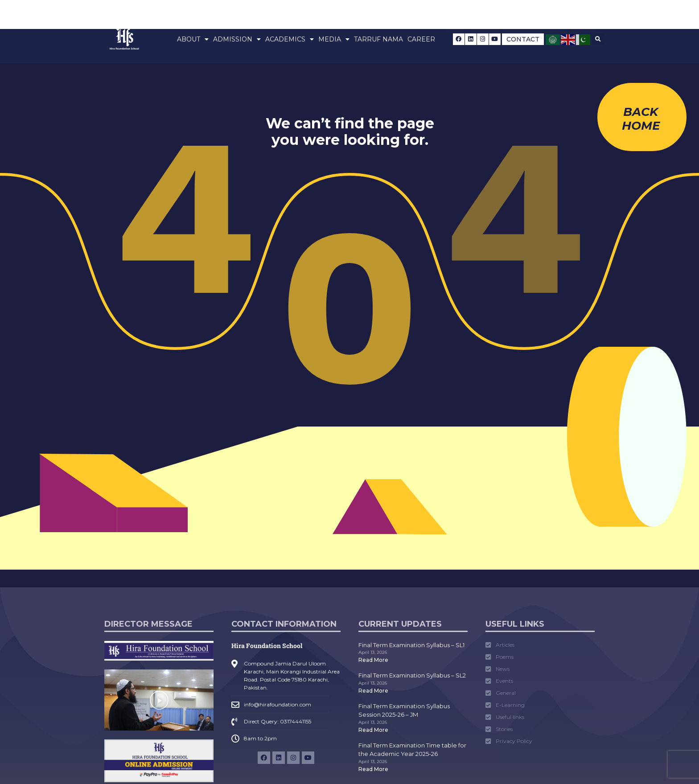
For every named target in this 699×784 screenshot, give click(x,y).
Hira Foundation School (267, 646)
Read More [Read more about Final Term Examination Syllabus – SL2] (373, 691)
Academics (290, 39)
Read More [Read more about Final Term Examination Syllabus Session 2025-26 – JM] (373, 730)
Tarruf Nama (378, 39)
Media (334, 39)
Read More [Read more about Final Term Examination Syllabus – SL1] (373, 660)
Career (421, 39)
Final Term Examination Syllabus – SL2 (412, 675)
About (193, 39)
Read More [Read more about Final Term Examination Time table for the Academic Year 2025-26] (373, 769)
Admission (237, 39)
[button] (598, 39)
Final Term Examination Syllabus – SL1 (411, 645)
